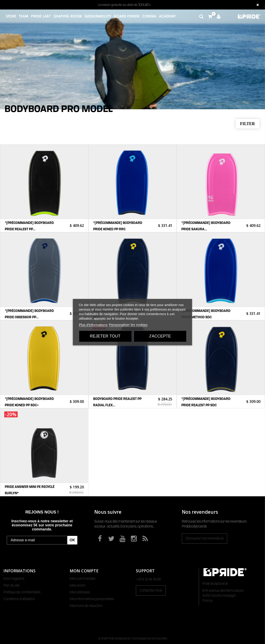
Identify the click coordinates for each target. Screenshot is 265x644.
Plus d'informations (93, 324)
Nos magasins (14, 579)
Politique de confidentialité (22, 592)
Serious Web (159, 638)
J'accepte (160, 336)
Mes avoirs (77, 585)
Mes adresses (80, 592)
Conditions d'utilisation (19, 599)
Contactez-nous (151, 590)
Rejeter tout (105, 336)
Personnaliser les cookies (128, 324)
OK (72, 540)
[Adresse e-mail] (37, 540)
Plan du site (12, 585)
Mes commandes (83, 579)
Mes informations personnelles (92, 599)
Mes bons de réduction (86, 606)
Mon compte (84, 571)
